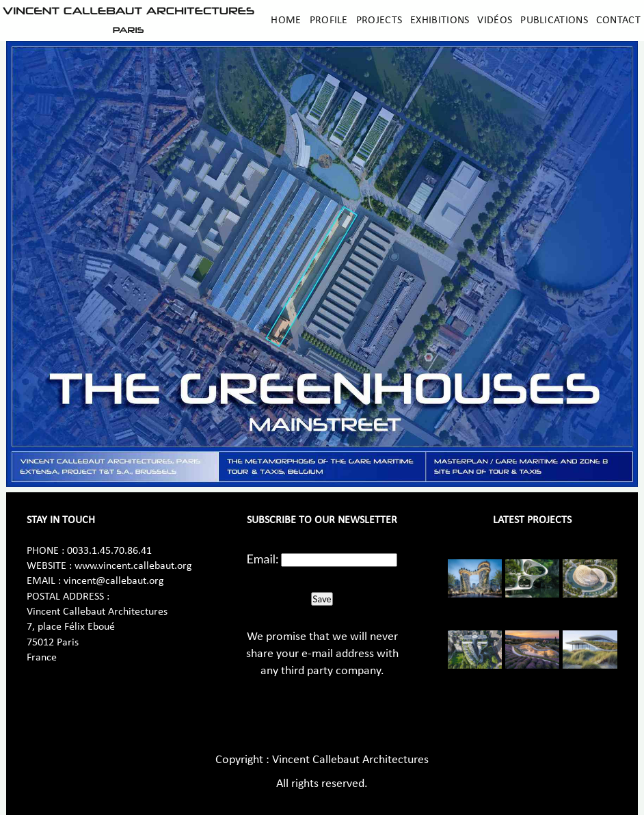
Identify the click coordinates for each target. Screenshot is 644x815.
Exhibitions (440, 21)
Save (322, 599)
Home (286, 21)
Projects (379, 21)
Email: (263, 559)
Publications (554, 21)
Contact (618, 21)
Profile (329, 21)
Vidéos (495, 21)
